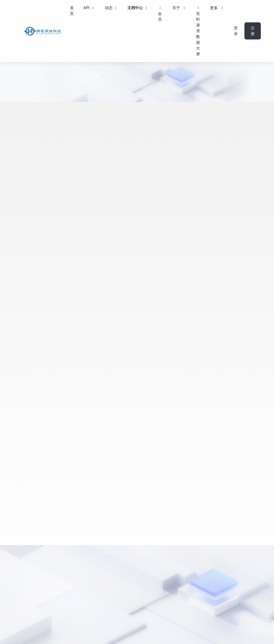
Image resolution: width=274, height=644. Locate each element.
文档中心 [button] (138, 8)
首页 (72, 11)
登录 (236, 31)
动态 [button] (111, 8)
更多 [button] (217, 8)
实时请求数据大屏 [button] (198, 32)
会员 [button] (160, 14)
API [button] (89, 8)
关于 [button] (179, 8)
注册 (253, 31)
